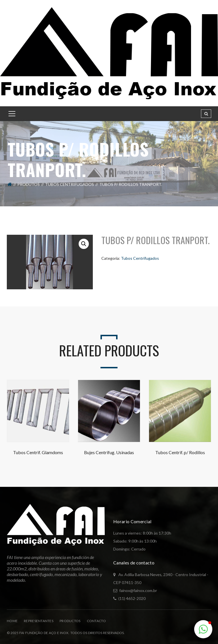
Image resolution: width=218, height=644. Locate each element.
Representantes (39, 621)
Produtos (29, 184)
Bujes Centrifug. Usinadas (109, 452)
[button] (84, 244)
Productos (70, 621)
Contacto (96, 621)
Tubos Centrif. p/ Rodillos (180, 452)
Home (12, 621)
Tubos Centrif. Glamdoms (38, 452)
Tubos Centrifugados (70, 184)
